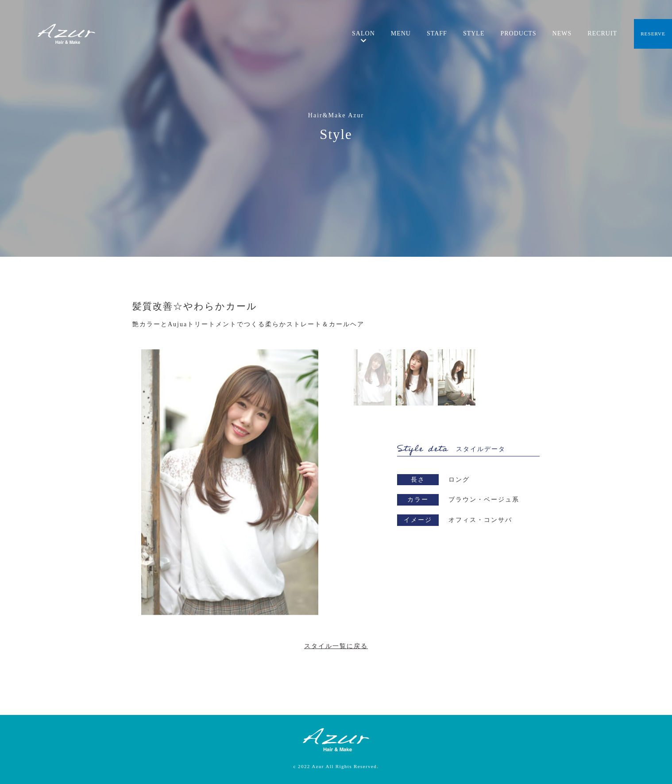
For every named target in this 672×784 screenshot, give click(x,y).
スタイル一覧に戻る (336, 646)
